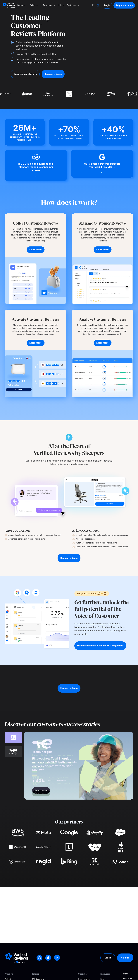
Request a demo (124, 5)
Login (107, 5)
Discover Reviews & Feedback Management (100, 646)
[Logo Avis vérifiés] (9, 5)
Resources (49, 5)
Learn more (41, 793)
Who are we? (128, 979)
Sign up (125, 958)
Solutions (36, 5)
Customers (73, 5)
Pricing (125, 974)
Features (23, 5)
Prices (61, 5)
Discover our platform (25, 74)
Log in (108, 958)
